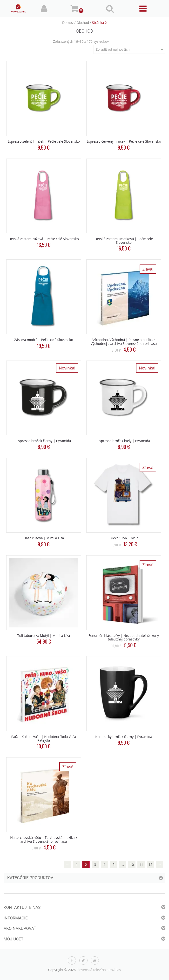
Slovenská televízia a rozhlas (99, 970)
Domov (68, 23)
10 (132, 865)
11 (141, 865)
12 (150, 865)
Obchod (83, 23)
